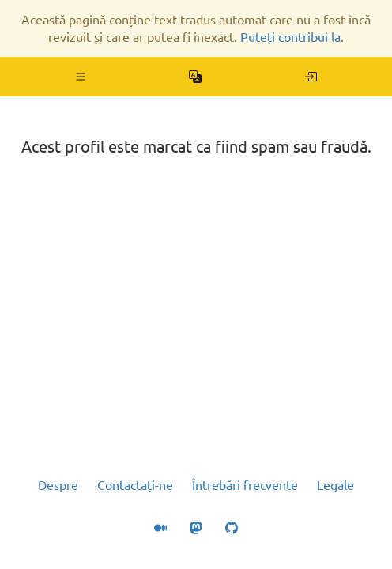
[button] (81, 77)
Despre (58, 485)
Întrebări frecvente (245, 485)
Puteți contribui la (290, 37)
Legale (335, 485)
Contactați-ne (135, 485)
